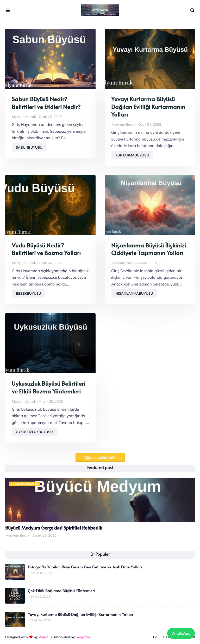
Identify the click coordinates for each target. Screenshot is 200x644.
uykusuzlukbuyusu (34, 432)
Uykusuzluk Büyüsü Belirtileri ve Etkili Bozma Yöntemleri (49, 387)
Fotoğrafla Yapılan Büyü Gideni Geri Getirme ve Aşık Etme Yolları (85, 567)
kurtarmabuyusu (132, 155)
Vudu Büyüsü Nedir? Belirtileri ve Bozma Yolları (46, 249)
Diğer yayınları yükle (100, 458)
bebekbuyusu (29, 293)
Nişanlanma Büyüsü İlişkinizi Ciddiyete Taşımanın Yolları (149, 249)
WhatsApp (181, 633)
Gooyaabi (83, 637)
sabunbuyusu (29, 147)
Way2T (44, 637)
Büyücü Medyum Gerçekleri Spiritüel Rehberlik (54, 528)
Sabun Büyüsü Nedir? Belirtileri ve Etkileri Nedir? (46, 103)
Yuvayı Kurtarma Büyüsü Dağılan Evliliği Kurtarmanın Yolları (148, 107)
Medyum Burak (24, 117)
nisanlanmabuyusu (134, 293)
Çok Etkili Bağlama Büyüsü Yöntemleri (61, 591)
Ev (155, 637)
